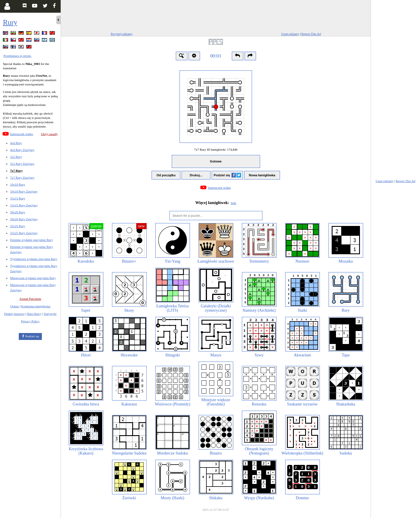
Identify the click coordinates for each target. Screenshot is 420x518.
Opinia (15, 306)
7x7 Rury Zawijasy (22, 177)
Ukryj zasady (49, 134)
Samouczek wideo (21, 134)
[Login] (7, 6)
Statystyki (50, 314)
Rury (10, 22)
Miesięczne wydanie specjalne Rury (33, 278)
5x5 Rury (16, 157)
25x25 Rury (18, 226)
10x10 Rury (18, 184)
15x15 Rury (18, 198)
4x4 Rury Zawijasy (22, 150)
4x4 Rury (16, 143)
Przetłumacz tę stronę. (17, 56)
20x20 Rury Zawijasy (24, 219)
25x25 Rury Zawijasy (24, 233)
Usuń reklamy (290, 34)
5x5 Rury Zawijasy (22, 164)
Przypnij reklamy (122, 34)
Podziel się (32, 336)
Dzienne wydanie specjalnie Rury (31, 240)
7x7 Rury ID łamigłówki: (216, 149)
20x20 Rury (18, 212)
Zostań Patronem (30, 299)
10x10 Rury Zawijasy (24, 191)
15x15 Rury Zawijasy (24, 205)
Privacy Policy (30, 321)
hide (234, 203)
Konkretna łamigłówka (36, 306)
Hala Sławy (34, 314)
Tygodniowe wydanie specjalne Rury (34, 259)
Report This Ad (311, 34)
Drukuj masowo (14, 314)
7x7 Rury (16, 171)
